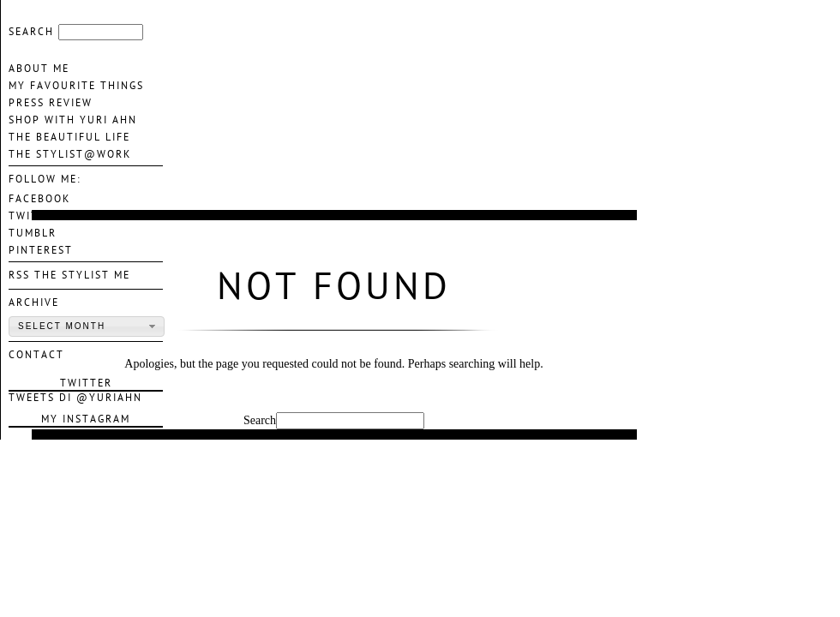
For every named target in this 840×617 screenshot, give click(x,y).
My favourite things (76, 86)
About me (39, 69)
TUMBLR (33, 233)
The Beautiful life (69, 137)
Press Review (51, 103)
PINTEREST (41, 250)
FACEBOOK (39, 199)
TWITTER (35, 216)
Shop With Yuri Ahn (73, 120)
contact (36, 355)
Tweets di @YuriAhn (75, 398)
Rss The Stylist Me (69, 275)
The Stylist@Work (70, 154)
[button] (87, 326)
